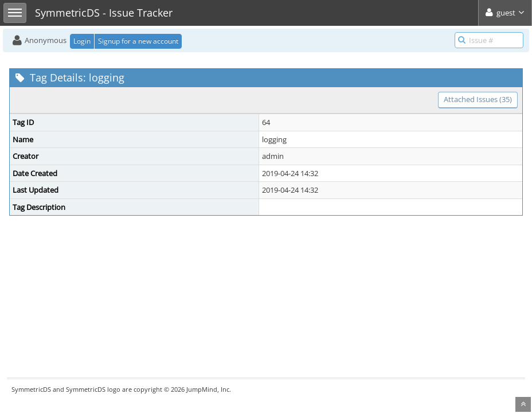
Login (82, 41)
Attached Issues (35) (478, 99)
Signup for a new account (138, 41)
